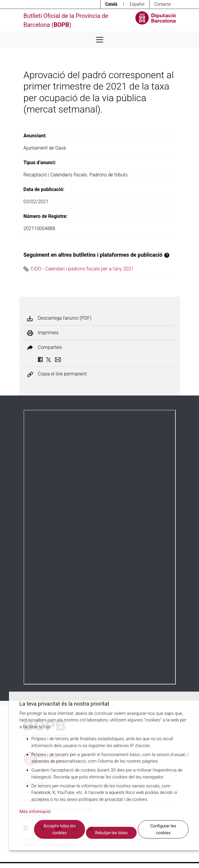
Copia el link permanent (62, 374)
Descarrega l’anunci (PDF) (65, 318)
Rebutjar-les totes (111, 833)
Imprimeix (48, 333)
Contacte (163, 4)
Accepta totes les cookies (59, 829)
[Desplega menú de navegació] (100, 40)
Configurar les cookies (163, 829)
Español (137, 4)
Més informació (35, 812)
